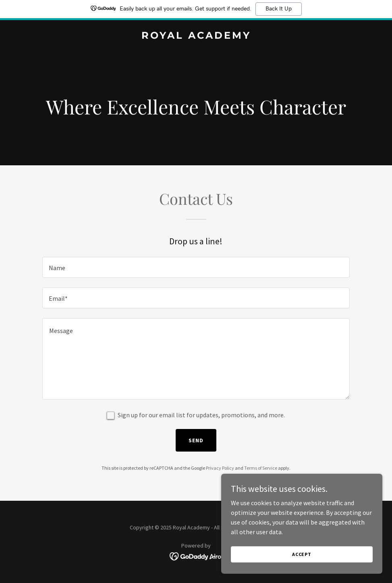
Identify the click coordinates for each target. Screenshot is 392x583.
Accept (302, 554)
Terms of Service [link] (261, 468)
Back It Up (279, 9)
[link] (196, 36)
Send (196, 440)
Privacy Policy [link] (220, 468)
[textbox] (196, 267)
